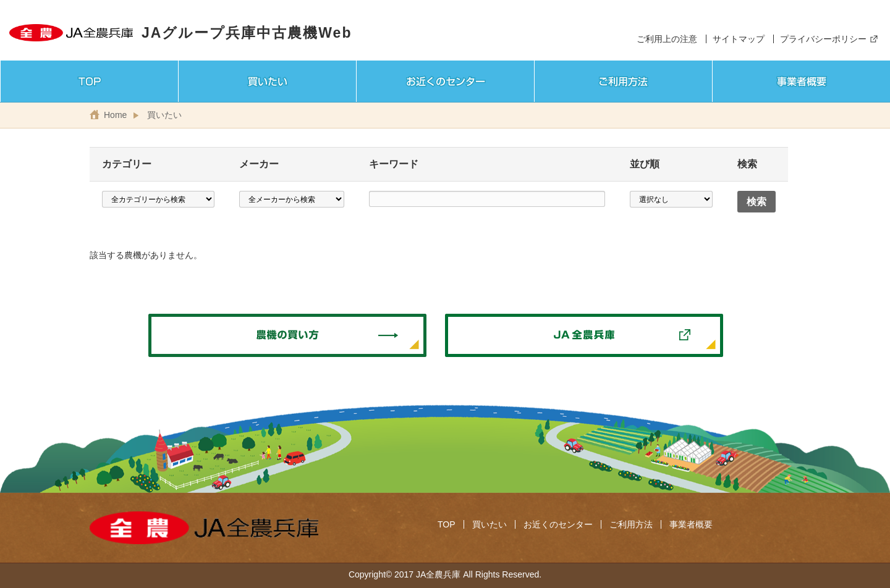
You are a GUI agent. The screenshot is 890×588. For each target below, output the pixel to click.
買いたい (164, 115)
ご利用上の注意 (667, 39)
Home (115, 115)
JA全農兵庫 (584, 335)
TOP (447, 524)
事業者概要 (691, 524)
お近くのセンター (558, 524)
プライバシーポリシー (823, 39)
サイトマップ (739, 39)
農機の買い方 (287, 335)
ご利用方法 (631, 524)
